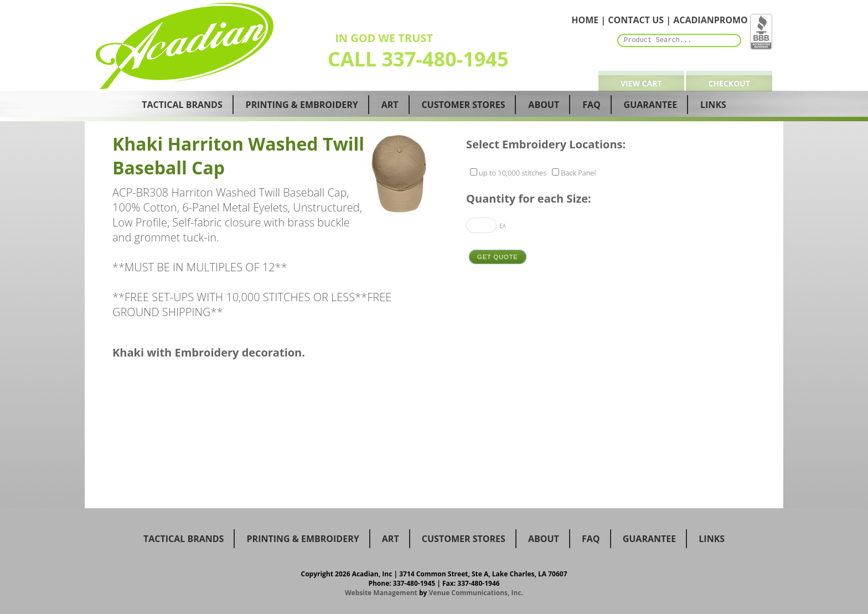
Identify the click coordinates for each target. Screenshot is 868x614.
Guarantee (651, 105)
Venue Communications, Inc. (476, 593)
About (544, 105)
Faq (591, 105)
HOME (585, 20)
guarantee (650, 539)
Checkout (729, 83)
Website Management (381, 593)
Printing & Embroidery (302, 105)
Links (713, 105)
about (544, 539)
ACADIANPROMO (711, 20)
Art (390, 105)
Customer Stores (463, 105)
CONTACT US (636, 20)
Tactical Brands (182, 105)
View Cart (641, 83)
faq (591, 539)
